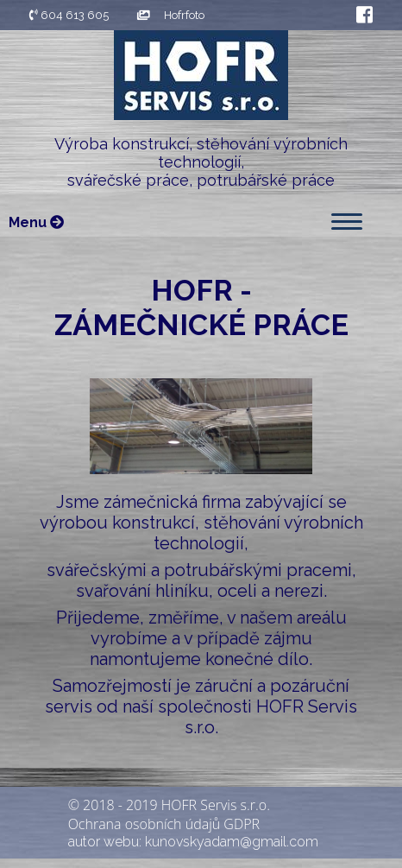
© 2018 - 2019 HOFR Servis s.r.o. (169, 805)
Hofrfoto (171, 15)
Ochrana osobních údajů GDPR (164, 824)
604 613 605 (69, 15)
